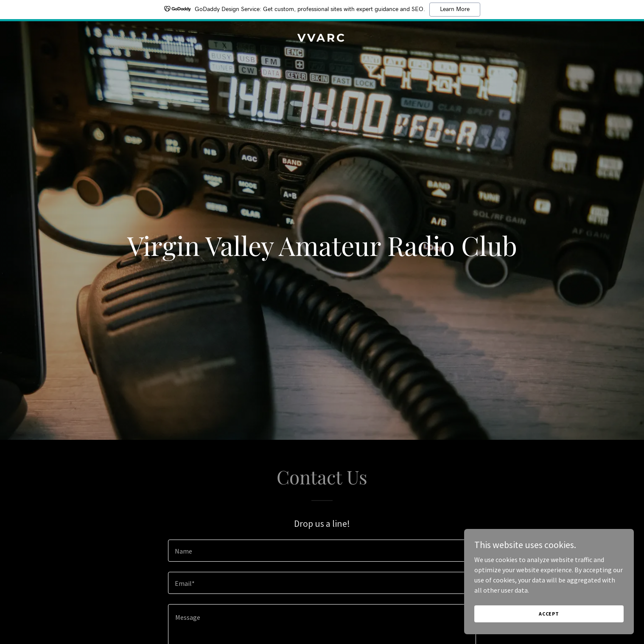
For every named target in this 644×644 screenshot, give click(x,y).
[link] (322, 39)
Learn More (455, 9)
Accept (549, 625)
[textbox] (322, 551)
